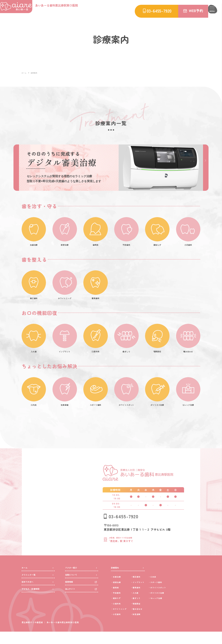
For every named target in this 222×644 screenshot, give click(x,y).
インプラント (150, 594)
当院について (74, 588)
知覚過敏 (147, 626)
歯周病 (118, 600)
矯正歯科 (147, 589)
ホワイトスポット (177, 600)
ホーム (25, 73)
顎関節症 (147, 615)
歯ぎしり (147, 610)
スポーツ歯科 (175, 594)
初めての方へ (30, 598)
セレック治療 (175, 610)
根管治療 (120, 594)
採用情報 (71, 598)
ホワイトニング (124, 621)
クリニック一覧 (32, 588)
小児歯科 (120, 626)
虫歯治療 (120, 589)
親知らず (120, 610)
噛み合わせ (149, 621)
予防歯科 (120, 605)
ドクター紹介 (74, 578)
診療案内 (38, 73)
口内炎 (170, 589)
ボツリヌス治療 (176, 605)
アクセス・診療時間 (35, 608)
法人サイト (72, 608)
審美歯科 (147, 600)
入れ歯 (146, 605)
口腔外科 (120, 615)
